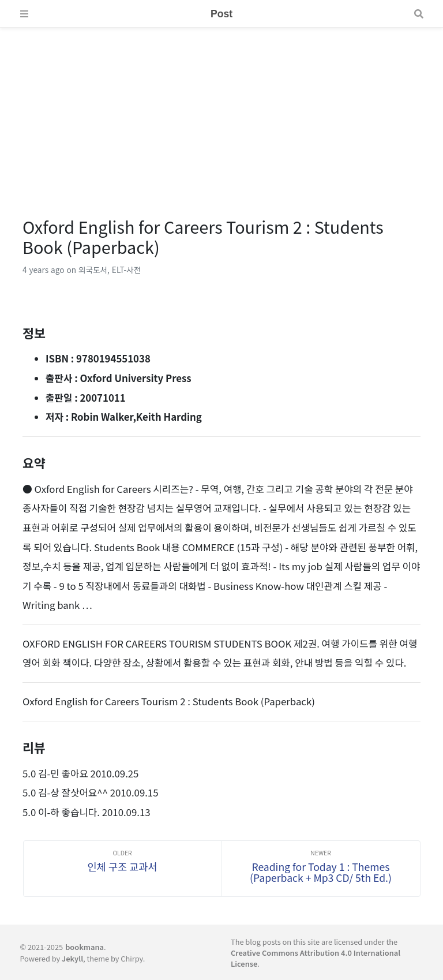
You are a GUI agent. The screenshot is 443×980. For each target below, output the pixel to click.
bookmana (85, 947)
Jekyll (72, 958)
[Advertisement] (221, 109)
